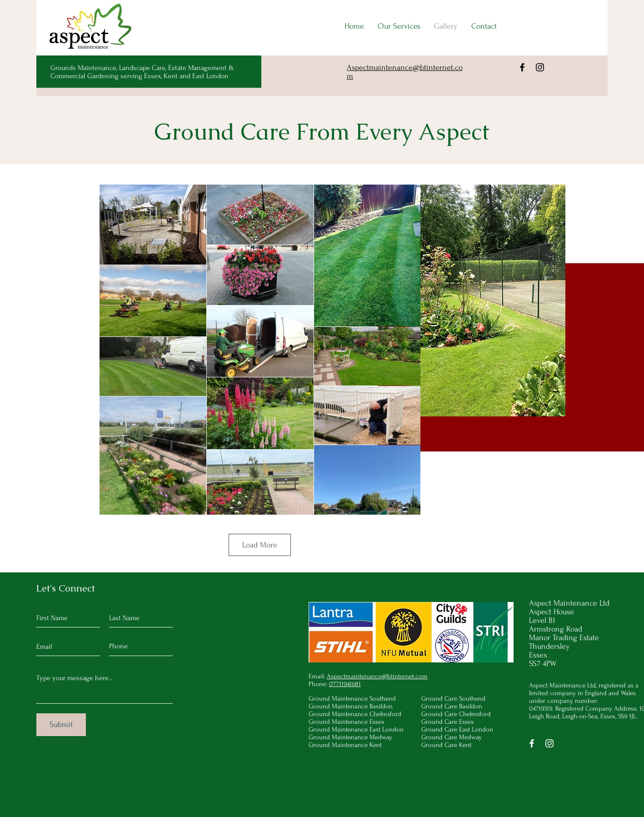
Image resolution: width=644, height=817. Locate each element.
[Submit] (61, 725)
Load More (260, 545)
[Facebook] (522, 67)
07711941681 (345, 684)
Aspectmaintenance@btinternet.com (377, 676)
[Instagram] (540, 67)
